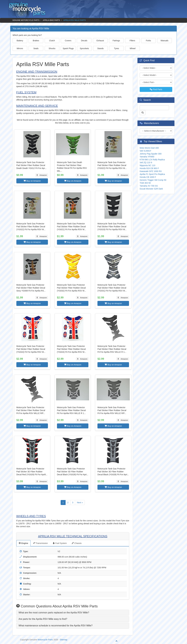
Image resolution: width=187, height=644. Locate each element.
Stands (101, 48)
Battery (20, 41)
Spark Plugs (68, 48)
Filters (132, 41)
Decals (84, 41)
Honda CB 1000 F (148, 177)
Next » (80, 503)
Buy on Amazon (32, 181)
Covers (68, 41)
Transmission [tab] (40, 543)
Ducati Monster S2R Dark (151, 189)
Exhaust (100, 41)
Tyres (116, 48)
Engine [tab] (23, 543)
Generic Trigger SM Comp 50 (153, 180)
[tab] (73, 613)
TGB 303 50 (145, 183)
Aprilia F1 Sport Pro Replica (152, 174)
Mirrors (20, 48)
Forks (149, 41)
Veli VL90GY (145, 151)
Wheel (133, 48)
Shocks (52, 48)
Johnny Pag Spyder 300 (151, 154)
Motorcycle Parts (45, 640)
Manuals (165, 41)
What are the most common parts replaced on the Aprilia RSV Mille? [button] (54, 613)
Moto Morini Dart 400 (149, 148)
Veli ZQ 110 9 (146, 162)
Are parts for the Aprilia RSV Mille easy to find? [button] (43, 619)
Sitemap (63, 640)
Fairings (116, 41)
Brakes (36, 41)
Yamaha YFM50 (147, 157)
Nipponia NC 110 (147, 165)
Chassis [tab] (77, 543)
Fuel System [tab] (60, 543)
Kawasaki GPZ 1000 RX (151, 171)
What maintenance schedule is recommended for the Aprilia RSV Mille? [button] (56, 626)
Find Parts (156, 89)
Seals (36, 48)
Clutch (52, 41)
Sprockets (84, 48)
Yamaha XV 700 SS (149, 186)
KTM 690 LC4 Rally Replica (152, 160)
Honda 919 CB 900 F (149, 168)
